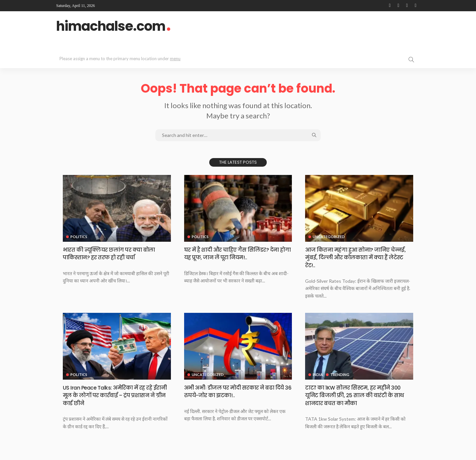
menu (175, 59)
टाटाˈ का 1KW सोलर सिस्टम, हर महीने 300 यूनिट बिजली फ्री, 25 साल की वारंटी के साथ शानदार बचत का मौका (359, 395)
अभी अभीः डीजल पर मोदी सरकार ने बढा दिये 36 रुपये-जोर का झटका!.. (235, 391)
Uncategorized (329, 237)
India (318, 375)
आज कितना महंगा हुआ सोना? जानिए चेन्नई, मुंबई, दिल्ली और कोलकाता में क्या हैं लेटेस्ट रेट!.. (359, 257)
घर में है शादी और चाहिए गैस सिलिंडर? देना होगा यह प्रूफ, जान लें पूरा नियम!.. (238, 253)
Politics (79, 237)
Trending (340, 375)
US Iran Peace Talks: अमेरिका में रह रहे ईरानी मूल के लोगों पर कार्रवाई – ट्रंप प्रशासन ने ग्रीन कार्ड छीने (112, 395)
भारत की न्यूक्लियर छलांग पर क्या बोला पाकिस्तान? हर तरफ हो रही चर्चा (115, 253)
